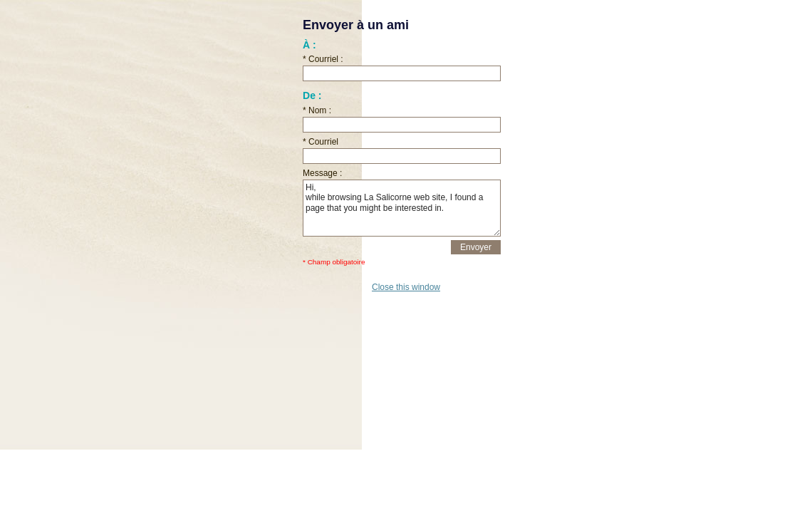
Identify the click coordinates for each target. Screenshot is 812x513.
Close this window (406, 287)
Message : (322, 173)
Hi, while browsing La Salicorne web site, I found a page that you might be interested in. (402, 208)
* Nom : (317, 110)
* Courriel (321, 142)
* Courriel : (323, 59)
